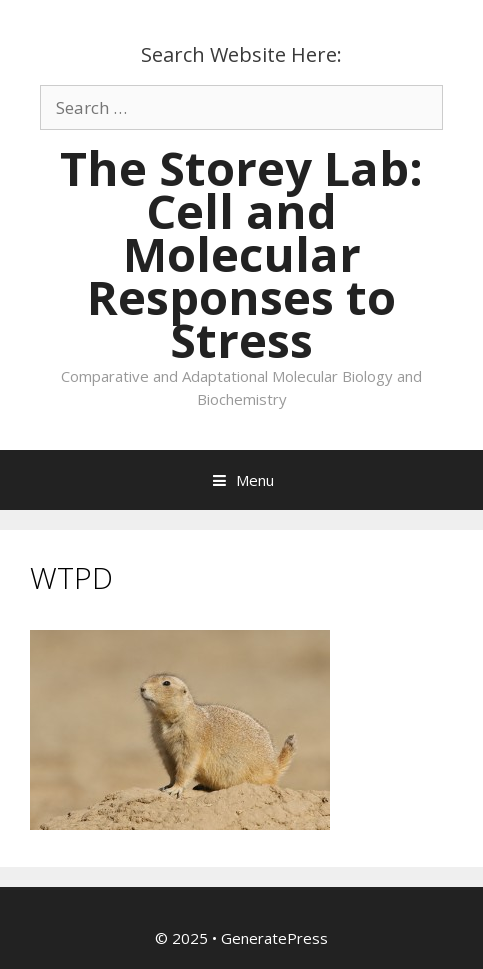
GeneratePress (274, 938)
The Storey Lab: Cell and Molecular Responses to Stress (241, 254)
